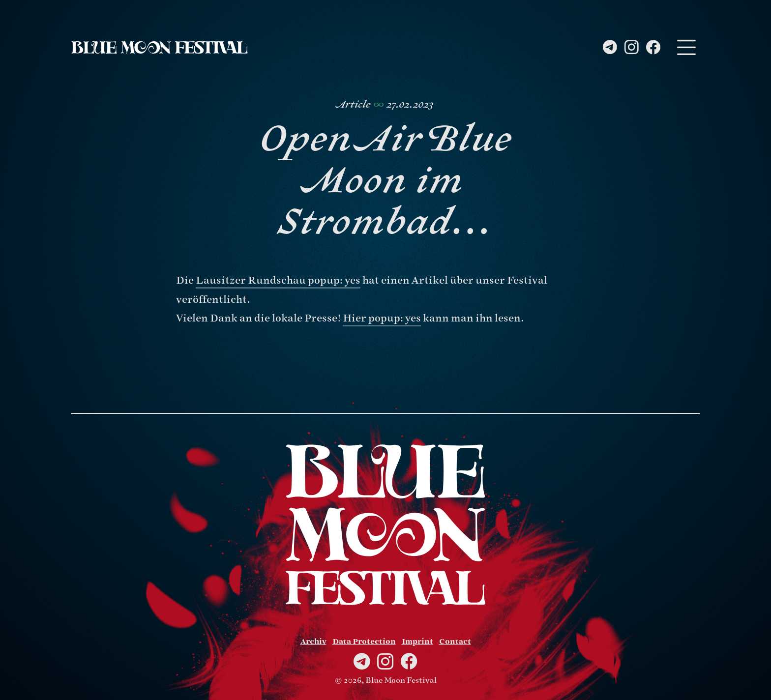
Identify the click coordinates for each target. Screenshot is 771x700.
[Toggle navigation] (686, 47)
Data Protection (364, 642)
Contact (455, 642)
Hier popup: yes (382, 318)
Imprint (417, 642)
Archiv (313, 642)
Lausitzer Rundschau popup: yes (278, 280)
